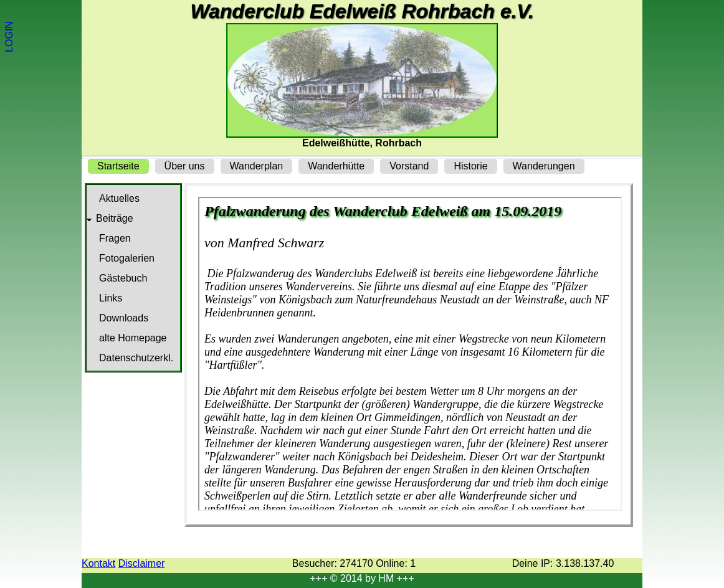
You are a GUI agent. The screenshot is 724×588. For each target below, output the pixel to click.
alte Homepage (133, 338)
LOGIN (9, 37)
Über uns (185, 166)
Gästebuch (123, 278)
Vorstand (409, 166)
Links (111, 298)
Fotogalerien (127, 258)
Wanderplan (257, 166)
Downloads (124, 318)
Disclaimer (142, 563)
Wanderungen (544, 166)
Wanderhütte (336, 166)
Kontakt (98, 563)
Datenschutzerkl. (136, 358)
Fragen (115, 238)
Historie (470, 166)
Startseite (118, 166)
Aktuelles (119, 198)
